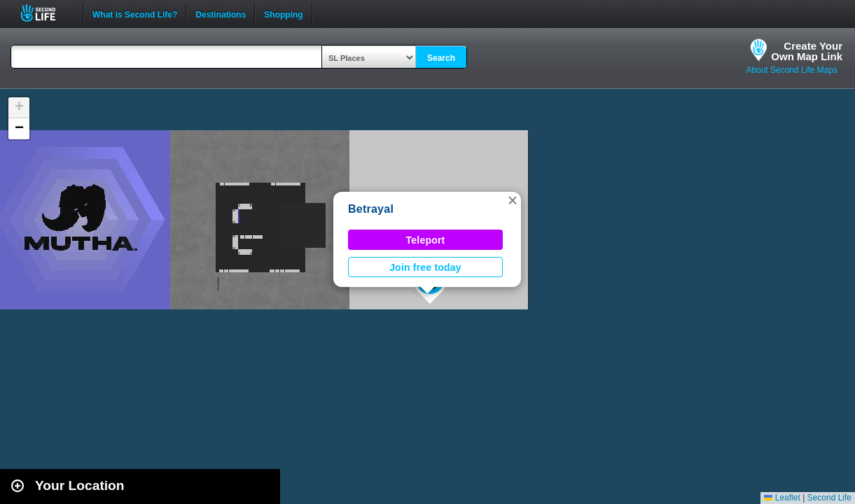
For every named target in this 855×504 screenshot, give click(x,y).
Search (441, 58)
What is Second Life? (135, 13)
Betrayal (371, 209)
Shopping (283, 13)
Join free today (425, 267)
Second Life (46, 13)
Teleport (426, 240)
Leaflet (782, 498)
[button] (513, 200)
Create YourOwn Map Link (807, 51)
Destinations (221, 13)
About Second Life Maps (792, 70)
